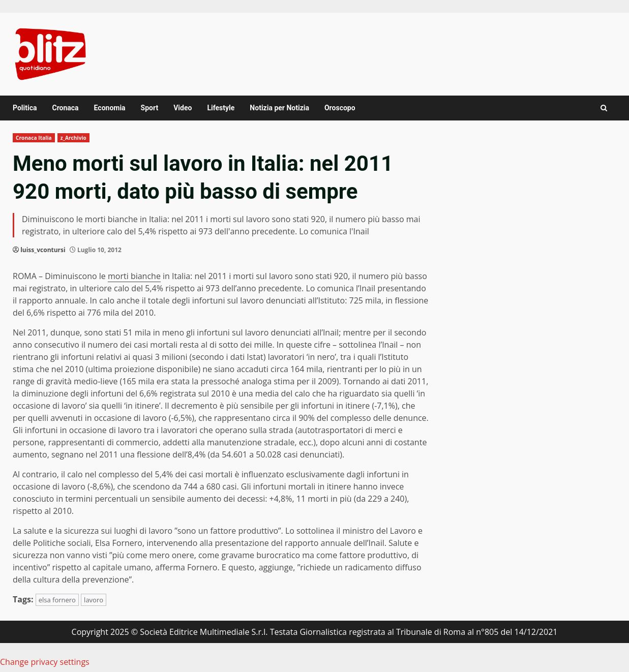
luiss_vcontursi (43, 250)
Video (183, 108)
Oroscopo (340, 108)
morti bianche (134, 276)
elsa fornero (57, 600)
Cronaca (65, 108)
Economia (110, 108)
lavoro (94, 600)
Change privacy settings (45, 662)
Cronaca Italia (34, 138)
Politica (25, 108)
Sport (150, 108)
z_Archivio (73, 138)
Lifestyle (221, 108)
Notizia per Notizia (279, 108)
